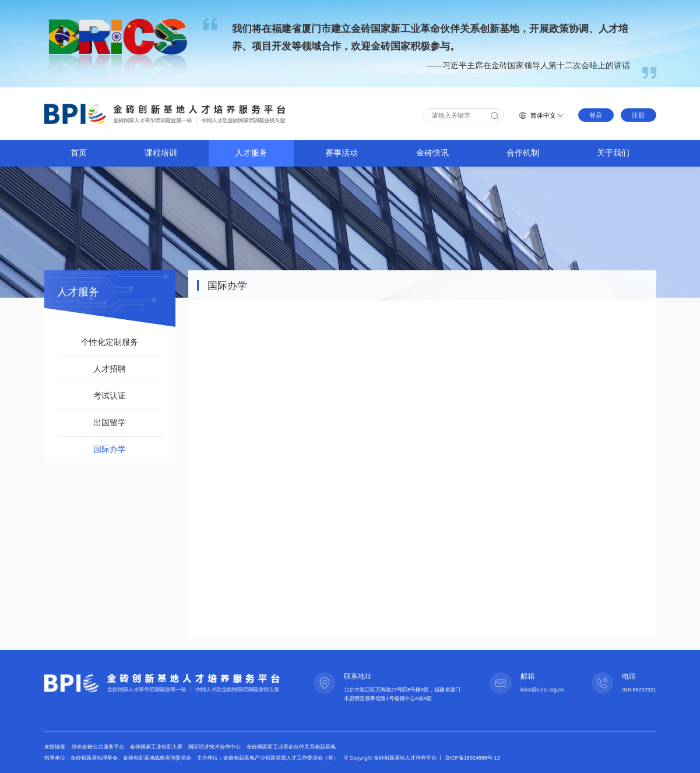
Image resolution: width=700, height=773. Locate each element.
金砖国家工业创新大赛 (157, 747)
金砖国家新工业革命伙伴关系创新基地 (291, 747)
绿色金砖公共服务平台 (99, 747)
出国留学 (110, 423)
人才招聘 (110, 369)
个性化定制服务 (110, 342)
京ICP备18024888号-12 (472, 758)
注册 (638, 115)
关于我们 (613, 153)
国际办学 (110, 449)
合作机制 (523, 153)
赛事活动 (342, 153)
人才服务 (251, 153)
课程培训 (161, 153)
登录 (596, 115)
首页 (79, 153)
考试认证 (110, 396)
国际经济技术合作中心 (215, 747)
